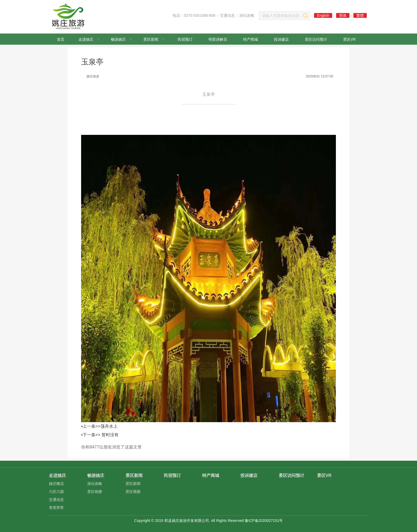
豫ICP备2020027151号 (264, 521)
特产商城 (251, 39)
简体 (343, 15)
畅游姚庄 (122, 39)
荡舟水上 (109, 426)
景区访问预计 (316, 39)
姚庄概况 (56, 484)
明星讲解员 (218, 39)
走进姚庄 (89, 39)
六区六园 (56, 492)
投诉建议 (281, 39)
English (323, 15)
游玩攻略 (247, 15)
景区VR (349, 39)
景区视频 (133, 492)
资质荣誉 (56, 508)
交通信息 (227, 15)
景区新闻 (154, 39)
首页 (61, 39)
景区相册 (95, 492)
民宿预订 (185, 39)
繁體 (360, 15)
